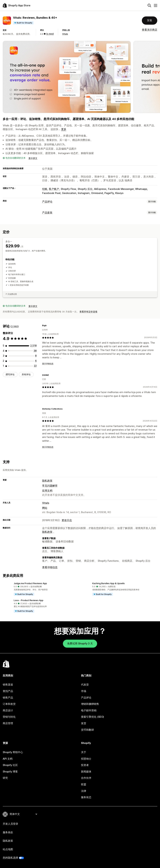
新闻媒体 (86, 772)
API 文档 (8, 759)
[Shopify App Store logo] (17, 5)
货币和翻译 (87, 730)
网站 (45, 508)
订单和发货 (9, 704)
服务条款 (8, 832)
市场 (84, 691)
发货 (84, 723)
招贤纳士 (86, 759)
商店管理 (8, 723)
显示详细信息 (48, 364)
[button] (41, 589)
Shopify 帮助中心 (13, 752)
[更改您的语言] (23, 814)
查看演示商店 (150, 30)
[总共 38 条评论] (35, 351)
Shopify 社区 (10, 765)
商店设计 (8, 710)
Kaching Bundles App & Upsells (109, 583)
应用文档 (47, 491)
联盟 (84, 784)
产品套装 (47, 213)
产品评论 (47, 202)
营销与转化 (9, 717)
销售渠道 (8, 685)
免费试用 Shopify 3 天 (80, 644)
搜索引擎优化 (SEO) (93, 717)
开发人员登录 (10, 824)
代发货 (85, 685)
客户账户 (54, 189)
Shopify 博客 (10, 772)
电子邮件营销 (89, 710)
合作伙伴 (86, 778)
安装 (150, 20)
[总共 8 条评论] (36, 356)
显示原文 (33, 158)
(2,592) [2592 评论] (50, 34)
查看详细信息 (50, 567)
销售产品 (8, 698)
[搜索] (149, 5)
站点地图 (8, 849)
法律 (84, 791)
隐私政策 (47, 481)
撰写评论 (10, 374)
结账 (45, 189)
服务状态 (86, 797)
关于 (84, 752)
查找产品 (8, 691)
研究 (5, 778)
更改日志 (67, 520)
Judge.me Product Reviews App (30, 583)
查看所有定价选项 (88, 312)
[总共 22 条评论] (35, 366)
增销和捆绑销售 (90, 704)
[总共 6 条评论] (36, 361)
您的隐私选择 (10, 858)
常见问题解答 (50, 486)
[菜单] (156, 5)
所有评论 (26, 374)
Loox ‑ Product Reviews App (29, 600)
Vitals (65, 34)
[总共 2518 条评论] (33, 346)
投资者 (85, 765)
